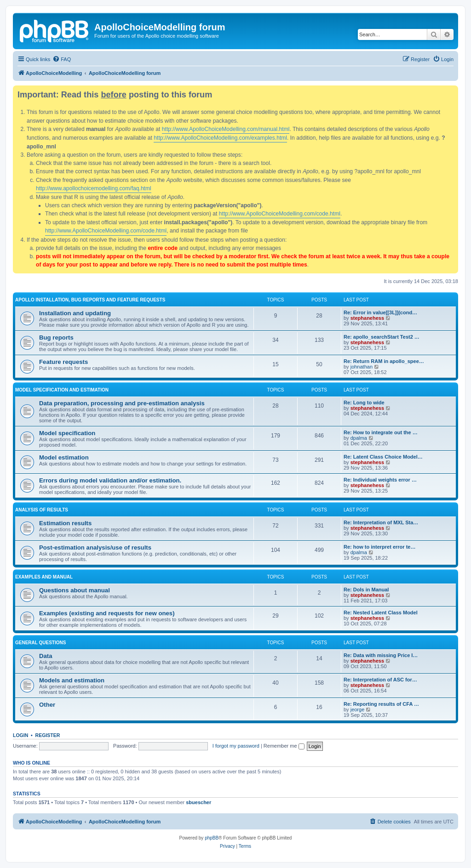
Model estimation (64, 457)
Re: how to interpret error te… (379, 547)
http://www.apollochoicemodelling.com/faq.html (94, 188)
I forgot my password (236, 746)
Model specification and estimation (62, 390)
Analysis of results (42, 510)
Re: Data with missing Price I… (381, 655)
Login (20, 735)
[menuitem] (62, 59)
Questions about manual (75, 590)
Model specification (67, 433)
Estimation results (65, 523)
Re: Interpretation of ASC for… (380, 680)
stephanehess (367, 318)
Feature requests (63, 362)
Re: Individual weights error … (380, 480)
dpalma (359, 438)
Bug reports (56, 338)
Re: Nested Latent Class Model (381, 613)
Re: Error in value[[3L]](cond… (380, 312)
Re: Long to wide (364, 403)
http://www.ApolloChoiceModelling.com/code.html (280, 214)
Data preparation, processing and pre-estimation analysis (122, 403)
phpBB (212, 838)
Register (48, 735)
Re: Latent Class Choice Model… (383, 457)
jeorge (358, 709)
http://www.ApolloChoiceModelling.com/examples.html (220, 138)
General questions (40, 643)
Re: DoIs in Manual (366, 590)
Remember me (284, 746)
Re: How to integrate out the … (381, 432)
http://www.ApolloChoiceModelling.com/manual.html (226, 129)
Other (47, 705)
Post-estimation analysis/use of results (95, 547)
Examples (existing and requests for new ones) (107, 613)
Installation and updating (75, 313)
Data (46, 656)
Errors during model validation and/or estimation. (110, 480)
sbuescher (198, 802)
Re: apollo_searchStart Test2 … (382, 337)
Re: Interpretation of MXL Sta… (381, 522)
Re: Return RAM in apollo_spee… (384, 361)
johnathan (362, 367)
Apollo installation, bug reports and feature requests (90, 300)
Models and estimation (72, 680)
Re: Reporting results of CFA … (381, 704)
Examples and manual (44, 577)
